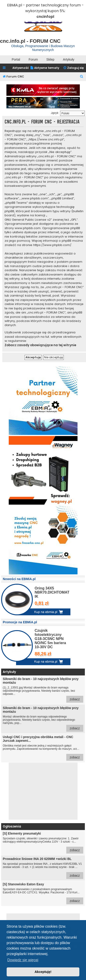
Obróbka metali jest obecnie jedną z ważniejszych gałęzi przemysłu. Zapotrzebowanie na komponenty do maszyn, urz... (43, 748)
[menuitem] (45, 68)
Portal (16, 59)
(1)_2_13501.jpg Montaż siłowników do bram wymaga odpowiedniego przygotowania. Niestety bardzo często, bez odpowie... (43, 690)
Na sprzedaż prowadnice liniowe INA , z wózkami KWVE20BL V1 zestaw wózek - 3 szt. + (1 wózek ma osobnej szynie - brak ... (43, 868)
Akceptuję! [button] (43, 972)
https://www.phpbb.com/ (52, 245)
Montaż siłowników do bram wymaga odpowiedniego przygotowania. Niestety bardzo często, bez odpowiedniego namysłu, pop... (43, 719)
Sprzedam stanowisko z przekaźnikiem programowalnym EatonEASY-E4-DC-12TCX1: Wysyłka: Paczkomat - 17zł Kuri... (43, 893)
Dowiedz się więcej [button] (23, 960)
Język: (55, 113)
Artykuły (69, 59)
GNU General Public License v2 (28, 220)
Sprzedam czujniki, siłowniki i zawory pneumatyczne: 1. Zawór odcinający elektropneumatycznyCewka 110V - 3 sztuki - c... (43, 843)
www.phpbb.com (28, 228)
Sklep (50, 59)
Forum (33, 59)
